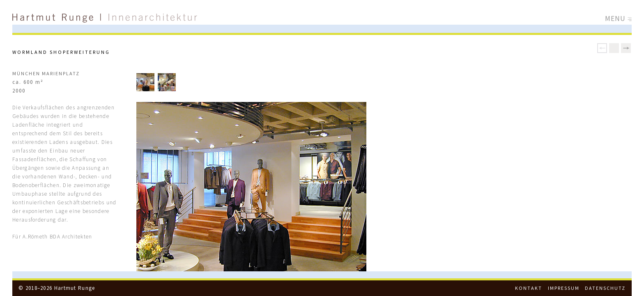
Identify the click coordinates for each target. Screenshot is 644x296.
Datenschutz (605, 288)
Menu (619, 18)
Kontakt (529, 288)
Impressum (564, 288)
